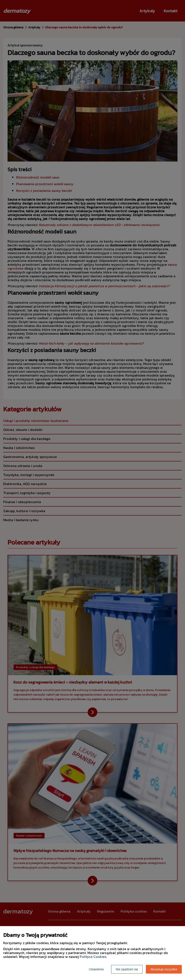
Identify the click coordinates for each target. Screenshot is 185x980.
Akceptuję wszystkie (164, 969)
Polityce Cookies (93, 957)
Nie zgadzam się (127, 969)
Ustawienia (96, 969)
